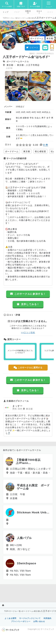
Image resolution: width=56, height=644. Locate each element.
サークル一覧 (12, 18)
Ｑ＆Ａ (39, 11)
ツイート (32, 48)
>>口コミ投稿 (28, 333)
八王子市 (9, 68)
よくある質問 (10, 618)
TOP (5, 18)
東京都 (31, 18)
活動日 (28, 11)
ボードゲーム (23, 18)
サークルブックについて (30, 618)
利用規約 (47, 618)
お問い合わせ (39, 621)
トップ (6, 12)
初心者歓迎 (40, 151)
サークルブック (47, 629)
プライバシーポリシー (21, 621)
